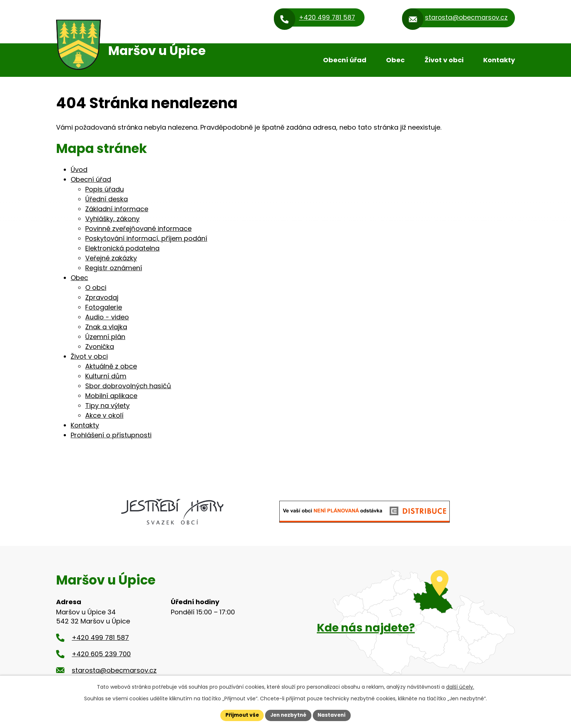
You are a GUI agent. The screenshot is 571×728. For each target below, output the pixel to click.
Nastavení (334, 715)
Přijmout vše (240, 715)
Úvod (298, 60)
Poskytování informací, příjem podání (146, 238)
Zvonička (100, 347)
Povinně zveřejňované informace (138, 229)
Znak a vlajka (106, 327)
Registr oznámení (114, 268)
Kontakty (499, 60)
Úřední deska (107, 199)
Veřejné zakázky (111, 258)
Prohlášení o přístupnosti (111, 435)
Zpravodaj (102, 297)
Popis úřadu (105, 189)
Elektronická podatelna (122, 248)
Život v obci (444, 60)
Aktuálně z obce (111, 366)
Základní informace (117, 209)
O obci (96, 288)
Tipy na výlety (107, 406)
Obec (395, 60)
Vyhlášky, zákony (112, 219)
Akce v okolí (104, 415)
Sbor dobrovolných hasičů (128, 386)
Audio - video (107, 317)
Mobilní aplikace (111, 396)
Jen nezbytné (288, 715)
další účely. (460, 686)
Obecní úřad (345, 60)
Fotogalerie (104, 307)
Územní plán (105, 337)
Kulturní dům (106, 376)
